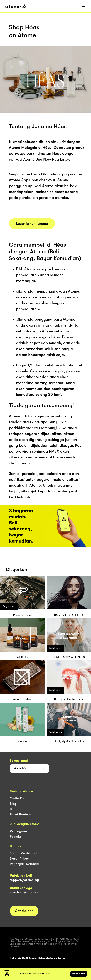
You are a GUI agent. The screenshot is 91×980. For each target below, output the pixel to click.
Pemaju (15, 836)
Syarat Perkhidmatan (26, 853)
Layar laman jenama (32, 224)
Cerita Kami (19, 798)
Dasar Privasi (20, 859)
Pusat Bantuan (21, 814)
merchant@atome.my (26, 892)
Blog (13, 804)
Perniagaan (18, 831)
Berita (14, 809)
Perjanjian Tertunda (24, 864)
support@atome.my (24, 880)
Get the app (24, 911)
